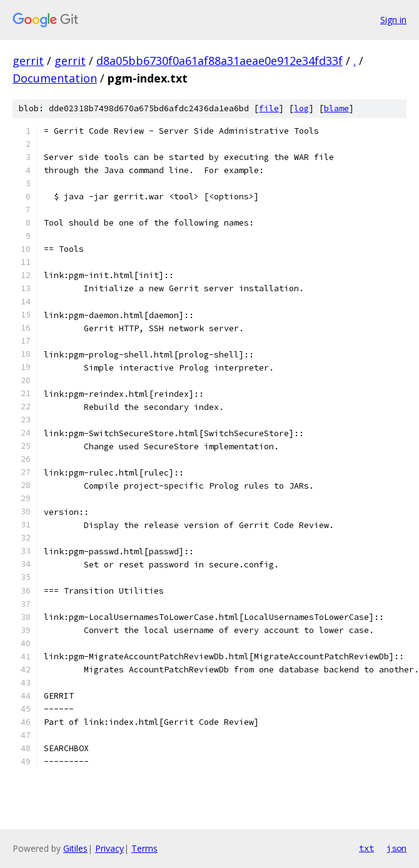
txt (366, 848)
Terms (144, 848)
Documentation (55, 78)
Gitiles (75, 848)
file (269, 108)
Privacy (109, 848)
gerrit (28, 61)
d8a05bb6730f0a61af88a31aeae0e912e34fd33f (220, 61)
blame (336, 108)
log (301, 108)
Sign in (393, 20)
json (396, 848)
